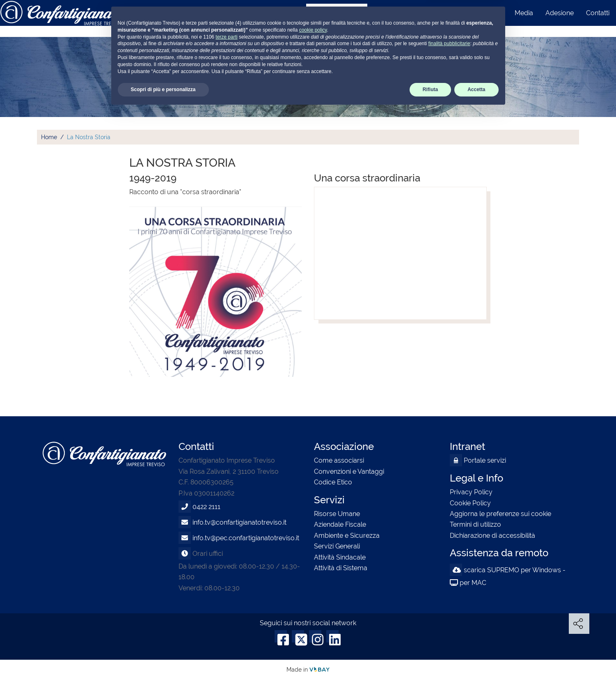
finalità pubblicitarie (449, 611)
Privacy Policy (471, 492)
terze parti (226, 604)
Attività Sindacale (340, 557)
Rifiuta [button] (430, 657)
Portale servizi (478, 460)
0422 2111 (206, 507)
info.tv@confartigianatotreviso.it (239, 522)
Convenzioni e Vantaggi (349, 471)
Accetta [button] (476, 657)
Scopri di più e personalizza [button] (163, 657)
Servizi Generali (337, 546)
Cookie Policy (470, 503)
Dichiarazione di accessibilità (492, 536)
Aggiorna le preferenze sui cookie (500, 514)
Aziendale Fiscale (340, 524)
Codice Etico (333, 482)
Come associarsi (339, 460)
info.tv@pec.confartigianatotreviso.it (246, 538)
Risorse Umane (337, 514)
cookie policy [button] (313, 598)
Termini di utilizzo (475, 524)
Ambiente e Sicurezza (347, 536)
